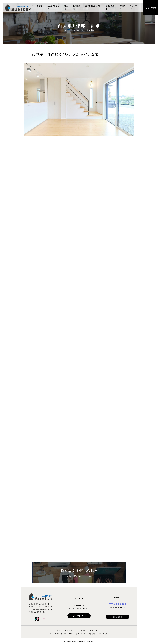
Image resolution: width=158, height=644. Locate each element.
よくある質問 (110, 8)
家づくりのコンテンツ (93, 8)
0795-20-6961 (117, 604)
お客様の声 (76, 8)
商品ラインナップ (53, 8)
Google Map (81, 616)
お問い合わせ (117, 617)
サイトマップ (134, 8)
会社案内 (122, 8)
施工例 (66, 8)
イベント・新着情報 (35, 8)
